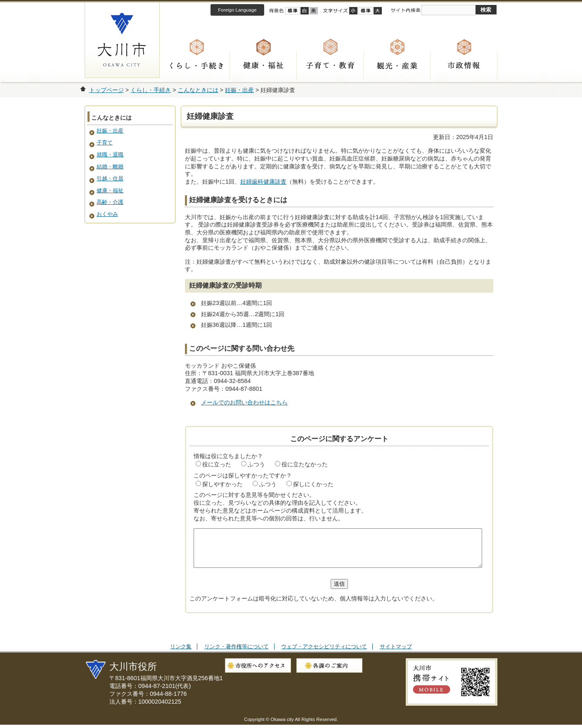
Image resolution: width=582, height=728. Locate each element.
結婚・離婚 (110, 167)
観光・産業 (397, 66)
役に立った (217, 464)
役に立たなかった (305, 464)
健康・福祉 (263, 66)
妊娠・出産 (239, 90)
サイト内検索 (405, 10)
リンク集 (181, 654)
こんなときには (198, 90)
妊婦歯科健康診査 (263, 182)
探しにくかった (313, 484)
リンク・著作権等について (237, 654)
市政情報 (464, 66)
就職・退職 (110, 155)
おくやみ (107, 214)
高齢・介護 (110, 202)
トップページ (106, 90)
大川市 (122, 40)
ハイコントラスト (305, 11)
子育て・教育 (330, 66)
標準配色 (292, 11)
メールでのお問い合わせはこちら (244, 402)
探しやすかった (222, 484)
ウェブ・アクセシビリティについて (324, 654)
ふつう (256, 464)
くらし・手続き (196, 66)
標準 (366, 11)
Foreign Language (237, 10)
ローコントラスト (314, 11)
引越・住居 (110, 178)
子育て (105, 143)
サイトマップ (396, 654)
